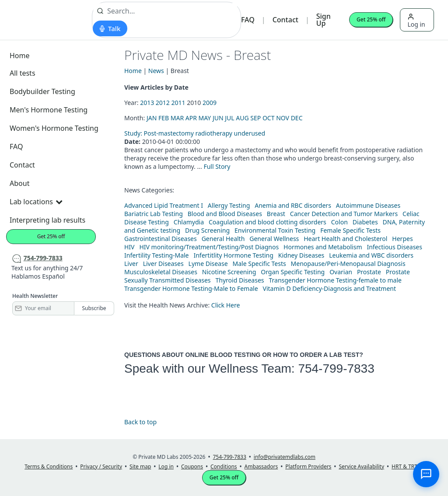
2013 (147, 103)
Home (20, 56)
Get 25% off (371, 19)
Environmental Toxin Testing (275, 230)
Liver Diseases (163, 264)
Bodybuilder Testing (42, 91)
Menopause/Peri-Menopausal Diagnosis (348, 264)
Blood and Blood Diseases (225, 214)
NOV (283, 118)
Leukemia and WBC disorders (371, 255)
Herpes (402, 239)
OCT (269, 118)
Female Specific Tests (350, 230)
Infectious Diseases (394, 247)
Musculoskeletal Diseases (161, 272)
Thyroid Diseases (240, 280)
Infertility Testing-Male (157, 255)
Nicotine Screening (229, 272)
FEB (164, 118)
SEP (255, 118)
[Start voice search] (110, 28)
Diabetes (365, 222)
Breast (276, 214)
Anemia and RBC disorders (293, 205)
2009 (210, 103)
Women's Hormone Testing (54, 128)
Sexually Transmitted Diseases (168, 280)
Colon (339, 222)
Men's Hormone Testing (49, 110)
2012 (163, 103)
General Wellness (274, 239)
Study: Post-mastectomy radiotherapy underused (195, 133)
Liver (131, 264)
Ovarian (341, 272)
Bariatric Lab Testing (154, 214)
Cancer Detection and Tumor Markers (344, 214)
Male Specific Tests (259, 264)
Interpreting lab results (47, 220)
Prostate (369, 272)
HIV (129, 247)
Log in (416, 21)
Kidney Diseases (301, 255)
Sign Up (324, 20)
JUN (218, 118)
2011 (178, 103)
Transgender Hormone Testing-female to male (335, 280)
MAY (205, 118)
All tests (23, 73)
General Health (223, 239)
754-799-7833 (336, 369)
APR (191, 118)
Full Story (217, 166)
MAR (177, 118)
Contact (285, 20)
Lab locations (36, 202)
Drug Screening (207, 230)
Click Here (226, 305)
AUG (242, 118)
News (156, 71)
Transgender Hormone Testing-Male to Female (191, 288)
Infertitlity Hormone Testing (233, 255)
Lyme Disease (208, 264)
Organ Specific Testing (293, 272)
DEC (297, 118)
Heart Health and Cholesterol (345, 239)
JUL (229, 118)
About (19, 183)
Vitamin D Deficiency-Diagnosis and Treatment (330, 288)
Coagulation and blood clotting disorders (268, 222)
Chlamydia (189, 222)
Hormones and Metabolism (323, 247)
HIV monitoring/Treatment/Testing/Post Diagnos (209, 247)
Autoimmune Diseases (368, 205)
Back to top (140, 422)
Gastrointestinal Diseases (161, 239)
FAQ (248, 20)
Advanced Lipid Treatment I (164, 205)
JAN (152, 118)
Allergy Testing (229, 205)
